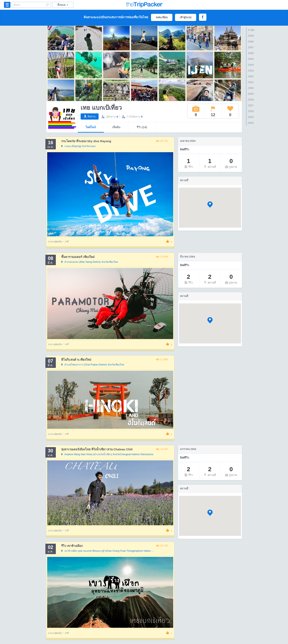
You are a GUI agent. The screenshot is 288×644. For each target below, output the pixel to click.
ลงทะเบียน (162, 17)
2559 (251, 94)
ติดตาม (92, 116)
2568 (251, 42)
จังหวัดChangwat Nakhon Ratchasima (107, 455)
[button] (210, 205)
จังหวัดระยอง (78, 146)
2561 (251, 82)
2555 (251, 117)
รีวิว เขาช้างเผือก (72, 546)
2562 (251, 76)
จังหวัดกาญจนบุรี (108, 551)
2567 (251, 47)
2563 (251, 71)
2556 (251, 111)
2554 (251, 123)
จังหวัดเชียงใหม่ (90, 262)
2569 (251, 36)
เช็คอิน (116, 127)
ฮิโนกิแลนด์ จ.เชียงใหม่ (76, 360)
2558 (251, 100)
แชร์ (67, 241)
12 (213, 111)
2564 (251, 65)
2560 (251, 88)
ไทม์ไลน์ (91, 127)
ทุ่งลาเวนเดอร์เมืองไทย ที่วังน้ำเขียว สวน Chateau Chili (97, 449)
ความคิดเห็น (55, 242)
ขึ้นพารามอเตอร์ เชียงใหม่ (78, 257)
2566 (251, 53)
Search (47, 5)
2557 (251, 105)
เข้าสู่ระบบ (186, 17)
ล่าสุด (251, 30)
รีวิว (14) (142, 127)
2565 (251, 59)
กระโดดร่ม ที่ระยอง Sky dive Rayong (86, 141)
